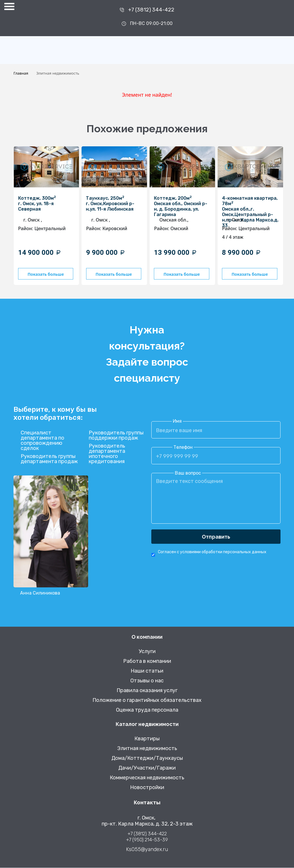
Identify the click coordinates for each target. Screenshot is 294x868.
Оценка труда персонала (147, 710)
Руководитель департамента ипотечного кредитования (107, 454)
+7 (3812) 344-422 (151, 10)
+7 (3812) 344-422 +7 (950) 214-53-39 (147, 837)
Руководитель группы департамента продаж (49, 459)
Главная (21, 73)
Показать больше (47, 274)
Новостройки (147, 788)
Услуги (147, 652)
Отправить (216, 537)
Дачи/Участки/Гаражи (147, 768)
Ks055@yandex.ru (147, 850)
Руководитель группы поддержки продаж (116, 436)
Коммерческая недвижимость (147, 778)
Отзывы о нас (147, 681)
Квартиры (147, 739)
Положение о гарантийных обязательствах (147, 701)
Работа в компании (147, 662)
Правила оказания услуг (147, 691)
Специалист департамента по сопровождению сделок (42, 441)
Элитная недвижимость (147, 749)
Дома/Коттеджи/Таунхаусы (147, 759)
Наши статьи (147, 671)
